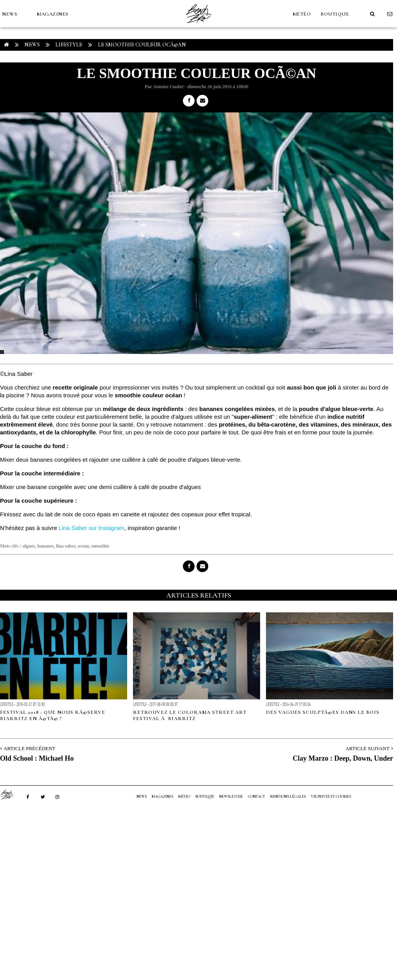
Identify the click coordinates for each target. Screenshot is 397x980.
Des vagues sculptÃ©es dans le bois (323, 712)
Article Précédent (29, 748)
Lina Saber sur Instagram (91, 528)
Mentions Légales (288, 797)
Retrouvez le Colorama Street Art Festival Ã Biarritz (190, 715)
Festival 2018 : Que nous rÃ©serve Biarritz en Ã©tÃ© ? (53, 715)
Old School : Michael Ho (37, 758)
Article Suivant (368, 748)
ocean (83, 546)
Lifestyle (69, 45)
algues (29, 546)
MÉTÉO (302, 14)
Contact (257, 797)
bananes (46, 546)
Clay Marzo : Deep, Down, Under (343, 758)
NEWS (10, 14)
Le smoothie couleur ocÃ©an (142, 45)
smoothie (100, 546)
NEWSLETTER (231, 797)
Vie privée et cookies (331, 797)
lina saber (66, 546)
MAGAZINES (53, 14)
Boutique (335, 14)
